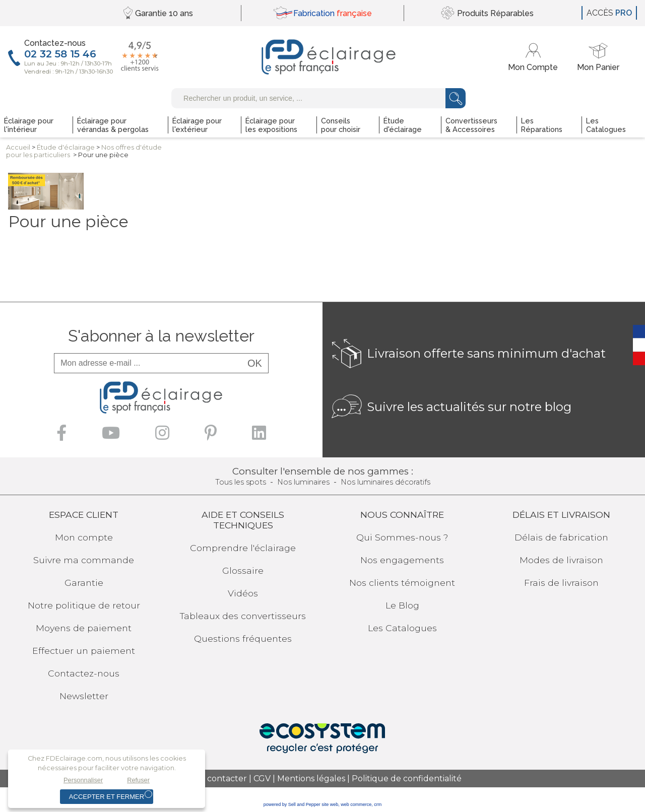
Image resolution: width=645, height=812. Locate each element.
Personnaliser (83, 780)
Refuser (138, 780)
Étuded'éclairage (66, 147)
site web (330, 804)
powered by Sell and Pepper (292, 804)
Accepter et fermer (107, 797)
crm (378, 804)
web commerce (356, 804)
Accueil (18, 147)
